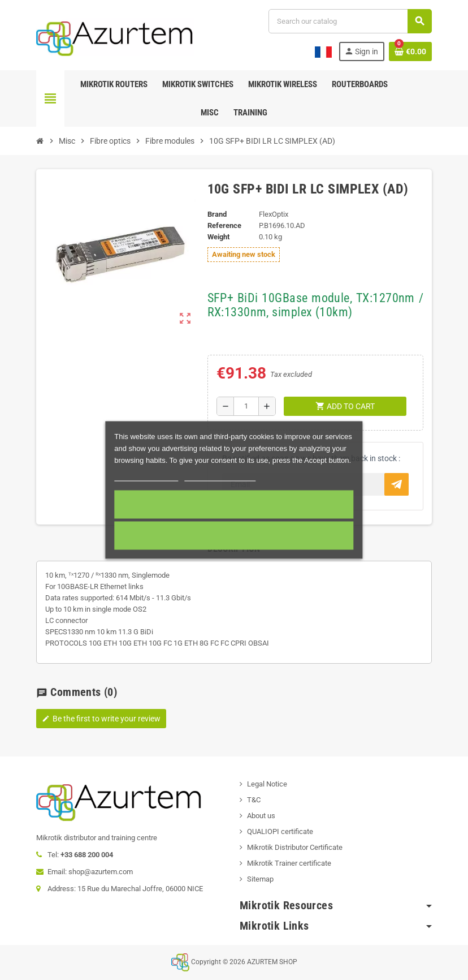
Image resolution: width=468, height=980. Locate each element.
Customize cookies (220, 476)
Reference (224, 225)
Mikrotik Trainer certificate (289, 863)
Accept (234, 505)
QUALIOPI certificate (280, 831)
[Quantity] (246, 406)
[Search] (350, 21)
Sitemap (260, 879)
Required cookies (234, 536)
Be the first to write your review (101, 719)
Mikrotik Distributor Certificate (295, 847)
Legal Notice (267, 784)
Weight (218, 237)
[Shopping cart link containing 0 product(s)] (410, 51)
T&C (254, 800)
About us (261, 816)
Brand (217, 214)
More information (146, 476)
